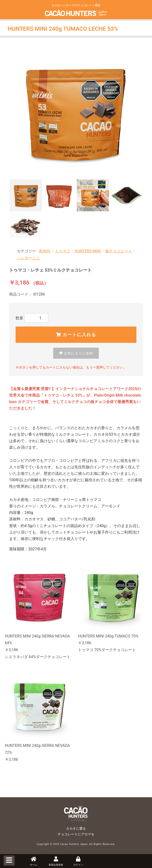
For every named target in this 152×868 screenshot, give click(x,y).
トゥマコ (63, 251)
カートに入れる (76, 335)
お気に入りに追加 (76, 353)
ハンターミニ (28, 258)
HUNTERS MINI (88, 251)
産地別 (45, 251)
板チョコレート (119, 251)
